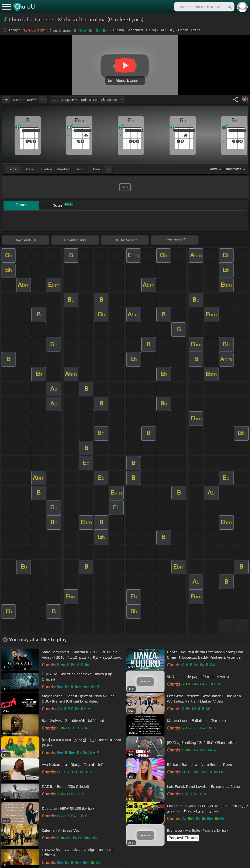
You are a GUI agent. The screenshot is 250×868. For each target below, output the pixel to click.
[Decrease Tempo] (6, 100)
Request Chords (183, 838)
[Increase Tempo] (43, 100)
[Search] (229, 7)
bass (97, 169)
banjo (80, 169)
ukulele (47, 169)
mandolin (63, 169)
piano (30, 169)
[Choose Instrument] (108, 169)
